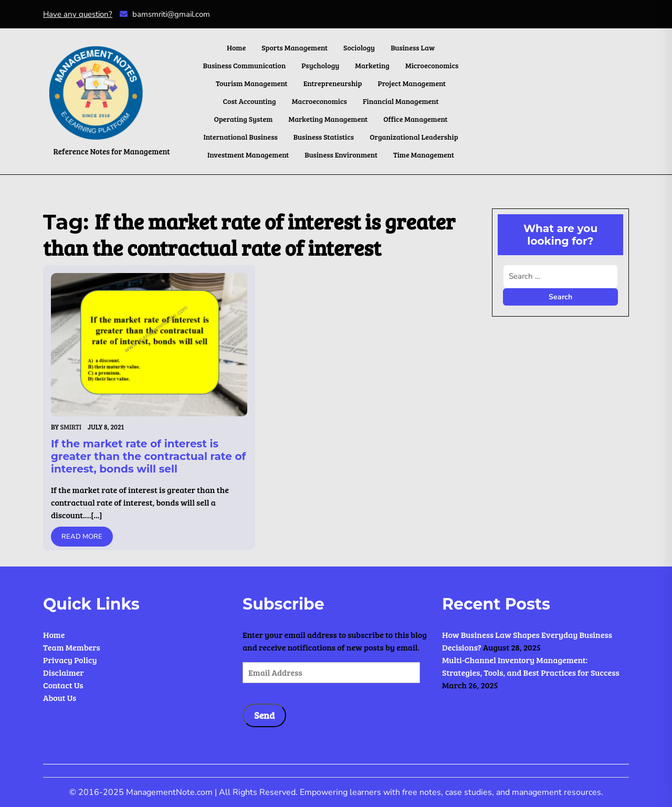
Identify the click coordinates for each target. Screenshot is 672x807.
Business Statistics (324, 137)
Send (264, 715)
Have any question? (78, 14)
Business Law (413, 48)
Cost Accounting (250, 101)
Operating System (243, 119)
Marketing (372, 65)
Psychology (320, 65)
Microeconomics (432, 65)
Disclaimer (64, 672)
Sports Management (295, 48)
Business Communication (245, 65)
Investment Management (248, 155)
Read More (82, 537)
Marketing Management (328, 119)
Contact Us (63, 685)
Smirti (71, 427)
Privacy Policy (70, 660)
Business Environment (341, 155)
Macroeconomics (319, 101)
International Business (240, 137)
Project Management (412, 83)
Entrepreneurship (333, 83)
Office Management (415, 119)
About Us (60, 698)
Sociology (359, 48)
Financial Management (401, 101)
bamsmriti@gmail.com (165, 14)
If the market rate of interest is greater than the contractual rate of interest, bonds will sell (148, 456)
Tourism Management (252, 83)
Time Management (424, 155)
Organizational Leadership (414, 137)
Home (236, 48)
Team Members (72, 647)
